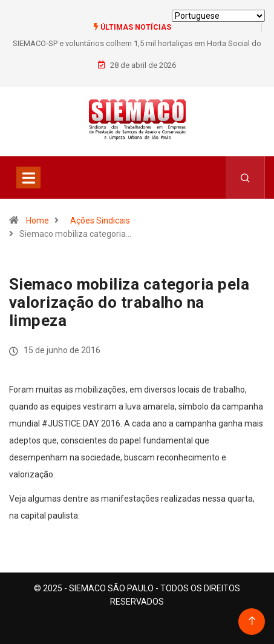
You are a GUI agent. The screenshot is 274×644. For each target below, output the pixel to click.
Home (38, 221)
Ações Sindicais (100, 221)
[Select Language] (218, 16)
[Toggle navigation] (28, 178)
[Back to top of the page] (252, 621)
